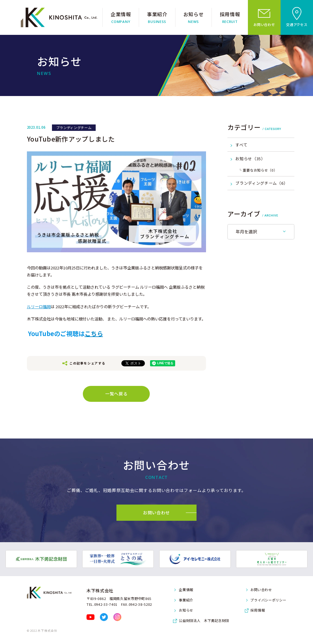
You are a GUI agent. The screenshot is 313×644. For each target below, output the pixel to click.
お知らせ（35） (250, 159)
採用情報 (258, 610)
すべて (241, 145)
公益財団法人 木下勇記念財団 (204, 620)
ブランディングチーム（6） (261, 183)
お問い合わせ (261, 590)
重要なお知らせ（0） (260, 170)
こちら (94, 333)
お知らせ (186, 610)
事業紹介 (186, 600)
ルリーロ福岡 (39, 307)
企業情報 (186, 590)
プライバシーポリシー (268, 600)
